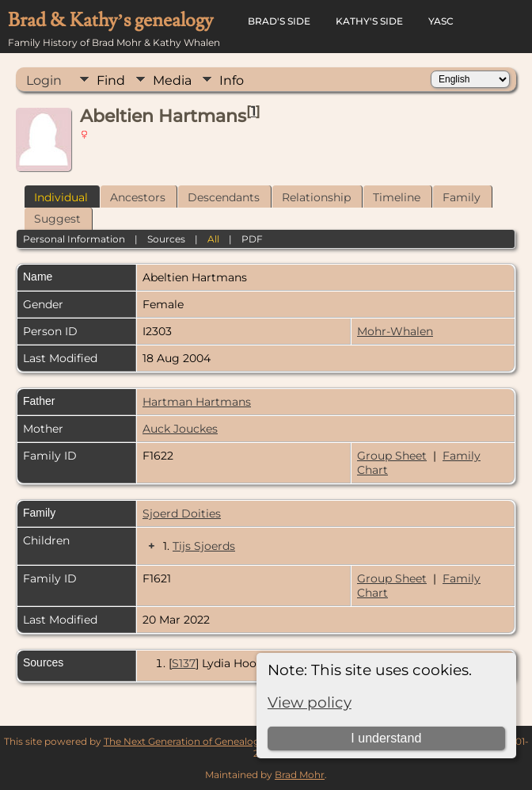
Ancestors (138, 197)
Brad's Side (279, 21)
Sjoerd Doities (182, 513)
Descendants (224, 197)
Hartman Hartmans (197, 402)
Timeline (397, 197)
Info (232, 80)
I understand (386, 738)
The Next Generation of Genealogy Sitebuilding (214, 741)
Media (172, 80)
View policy (310, 702)
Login (44, 80)
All (213, 239)
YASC (441, 21)
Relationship (316, 197)
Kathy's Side (369, 21)
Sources (166, 239)
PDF (252, 239)
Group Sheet (392, 456)
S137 (184, 663)
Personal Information (74, 239)
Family (462, 197)
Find (111, 80)
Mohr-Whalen (395, 331)
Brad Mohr (300, 775)
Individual (61, 197)
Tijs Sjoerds (204, 546)
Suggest (57, 219)
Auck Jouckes (180, 429)
